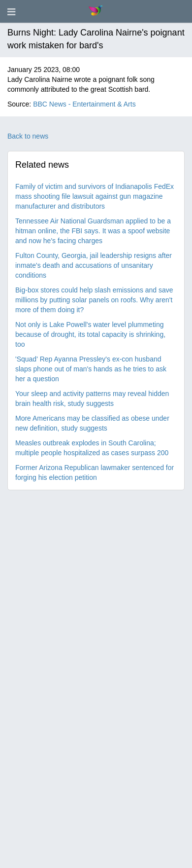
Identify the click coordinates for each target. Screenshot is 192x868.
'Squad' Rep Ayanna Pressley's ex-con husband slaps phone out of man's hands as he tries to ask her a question (91, 369)
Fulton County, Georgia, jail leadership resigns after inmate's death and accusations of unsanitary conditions (94, 265)
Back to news (28, 136)
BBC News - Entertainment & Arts (84, 104)
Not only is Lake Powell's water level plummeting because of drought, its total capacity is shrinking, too (90, 334)
